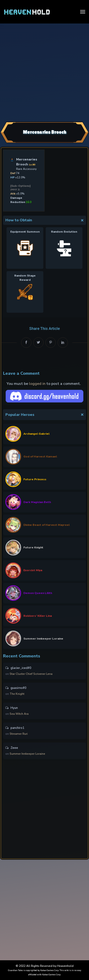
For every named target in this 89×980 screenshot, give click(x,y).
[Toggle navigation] (83, 12)
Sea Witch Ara (19, 714)
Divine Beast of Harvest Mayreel (46, 525)
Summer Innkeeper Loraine (43, 639)
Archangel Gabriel (36, 434)
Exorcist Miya (33, 570)
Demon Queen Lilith (38, 593)
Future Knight (33, 547)
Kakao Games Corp (49, 970)
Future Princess (35, 479)
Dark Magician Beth (37, 502)
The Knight (17, 694)
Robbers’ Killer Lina (38, 616)
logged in (37, 384)
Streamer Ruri (19, 734)
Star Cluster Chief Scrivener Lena (31, 674)
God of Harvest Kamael (40, 457)
